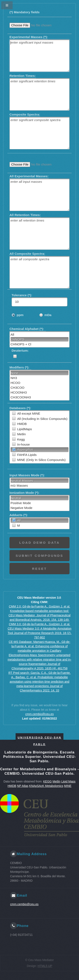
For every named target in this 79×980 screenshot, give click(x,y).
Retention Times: (23, 75)
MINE (68, 786)
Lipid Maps (68, 781)
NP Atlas (23, 786)
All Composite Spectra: (27, 253)
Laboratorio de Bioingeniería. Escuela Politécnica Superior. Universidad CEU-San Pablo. (39, 757)
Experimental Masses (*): (29, 37)
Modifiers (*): (20, 367)
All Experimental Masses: (29, 176)
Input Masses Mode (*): (27, 475)
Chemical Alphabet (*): (28, 329)
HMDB (12, 786)
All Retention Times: (25, 215)
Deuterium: (20, 350)
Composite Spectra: (25, 114)
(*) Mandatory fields (25, 12)
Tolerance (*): (23, 295)
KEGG (47, 781)
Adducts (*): (19, 515)
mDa (48, 315)
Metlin (56, 781)
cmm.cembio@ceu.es (39, 714)
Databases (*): (20, 408)
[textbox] (39, 56)
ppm (20, 315)
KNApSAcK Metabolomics (46, 786)
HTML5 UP (45, 966)
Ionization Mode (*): (24, 493)
